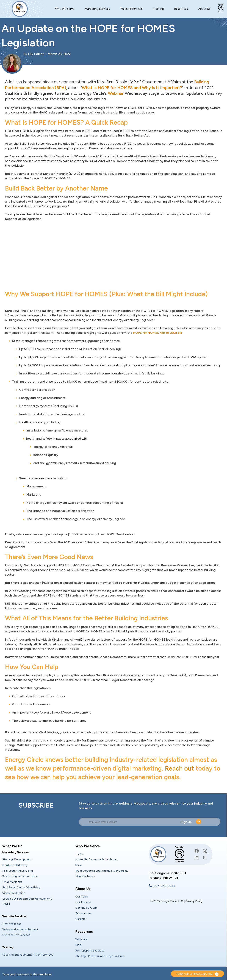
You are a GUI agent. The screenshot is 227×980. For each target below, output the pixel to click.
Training (158, 9)
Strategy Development (17, 859)
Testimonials (84, 913)
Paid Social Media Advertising (21, 887)
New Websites (12, 924)
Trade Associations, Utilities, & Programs (102, 871)
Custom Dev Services (16, 935)
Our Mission (83, 902)
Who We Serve (65, 9)
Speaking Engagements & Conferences (28, 955)
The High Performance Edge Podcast (100, 956)
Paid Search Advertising (18, 871)
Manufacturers (85, 876)
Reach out (180, 768)
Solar (79, 865)
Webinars (81, 939)
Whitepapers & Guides (90, 951)
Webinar (116, 93)
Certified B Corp (86, 908)
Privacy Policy (194, 901)
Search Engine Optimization (20, 876)
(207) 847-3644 (164, 886)
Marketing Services (97, 9)
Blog (78, 945)
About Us (204, 9)
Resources (181, 9)
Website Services (132, 9)
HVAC (80, 854)
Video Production (14, 893)
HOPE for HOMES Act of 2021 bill (157, 333)
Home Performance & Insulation (96, 859)
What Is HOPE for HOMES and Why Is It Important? (132, 88)
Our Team (82, 897)
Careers (80, 919)
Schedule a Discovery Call (195, 974)
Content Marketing (15, 865)
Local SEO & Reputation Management (27, 899)
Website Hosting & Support (20, 929)
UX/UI (6, 904)
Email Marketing (13, 882)
